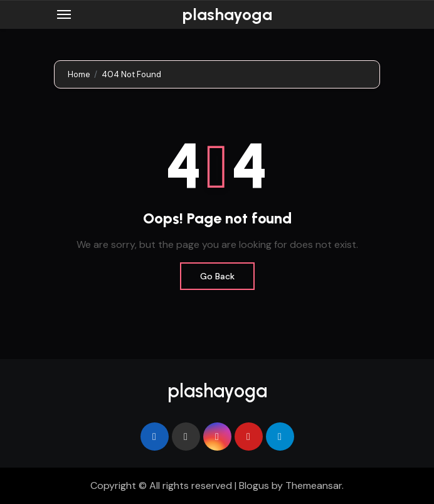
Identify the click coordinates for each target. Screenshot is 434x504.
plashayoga (227, 14)
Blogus (254, 485)
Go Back (217, 276)
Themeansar (314, 485)
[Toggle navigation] (64, 14)
